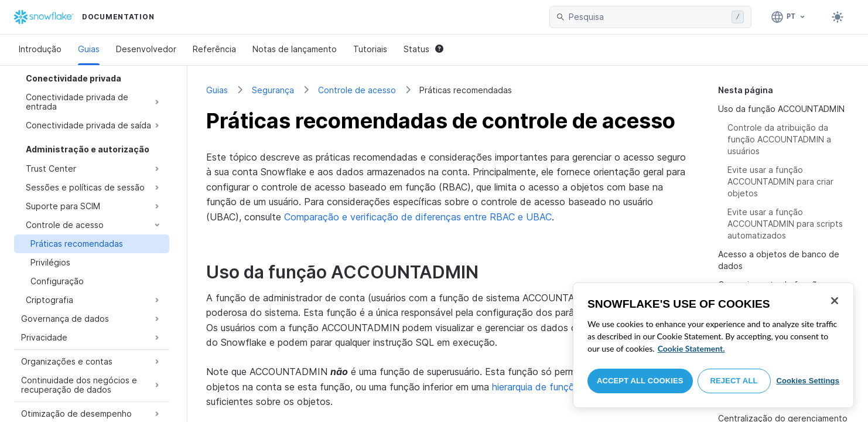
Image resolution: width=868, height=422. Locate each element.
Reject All (734, 381)
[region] (713, 345)
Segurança (273, 90)
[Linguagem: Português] (789, 17)
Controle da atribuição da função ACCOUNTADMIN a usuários (779, 139)
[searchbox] (648, 17)
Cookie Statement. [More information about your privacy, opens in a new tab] (691, 348)
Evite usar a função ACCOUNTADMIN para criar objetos (780, 181)
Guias (89, 49)
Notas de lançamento (295, 49)
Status (423, 49)
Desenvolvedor (146, 49)
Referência (214, 49)
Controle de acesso (357, 90)
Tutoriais (370, 49)
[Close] (835, 301)
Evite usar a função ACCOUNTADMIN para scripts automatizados (785, 224)
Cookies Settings (808, 381)
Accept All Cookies (640, 381)
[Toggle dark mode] (838, 17)
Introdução (40, 49)
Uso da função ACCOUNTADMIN (781, 109)
